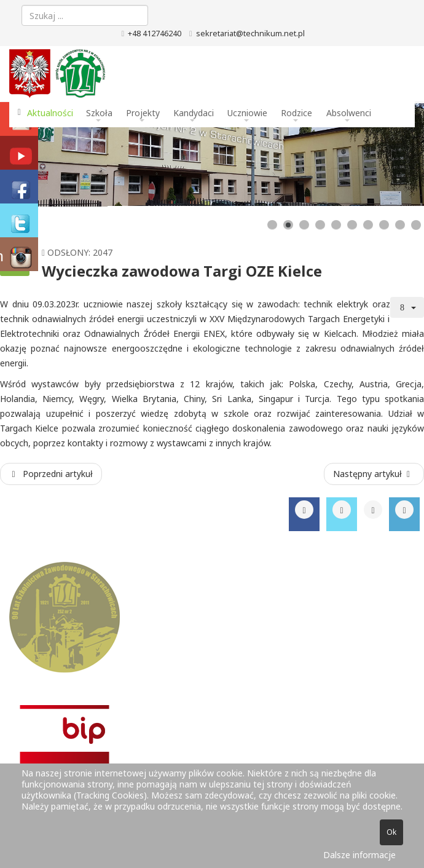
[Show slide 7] (368, 225)
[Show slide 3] (304, 225)
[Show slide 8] (384, 225)
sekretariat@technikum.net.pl (250, 34)
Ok (391, 832)
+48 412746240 (155, 34)
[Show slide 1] (272, 225)
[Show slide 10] (416, 225)
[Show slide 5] (336, 225)
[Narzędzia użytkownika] (407, 307)
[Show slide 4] (320, 225)
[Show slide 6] (352, 225)
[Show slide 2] (288, 225)
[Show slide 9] (400, 225)
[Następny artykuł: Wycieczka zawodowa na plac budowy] (374, 474)
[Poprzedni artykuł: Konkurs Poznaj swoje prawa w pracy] (51, 474)
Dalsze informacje (359, 855)
